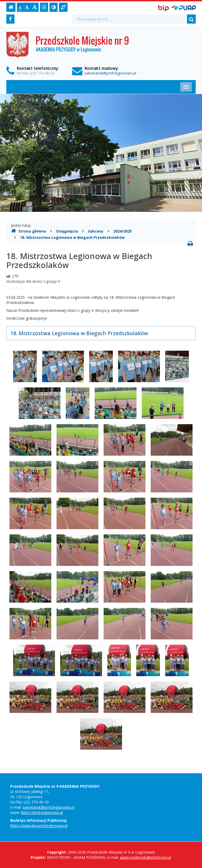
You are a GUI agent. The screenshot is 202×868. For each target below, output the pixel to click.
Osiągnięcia (67, 231)
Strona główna (29, 231)
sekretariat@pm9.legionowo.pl (110, 73)
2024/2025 (123, 231)
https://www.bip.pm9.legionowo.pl (39, 826)
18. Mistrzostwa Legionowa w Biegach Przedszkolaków (72, 237)
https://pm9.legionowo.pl (42, 812)
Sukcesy (96, 231)
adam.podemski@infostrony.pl (145, 857)
